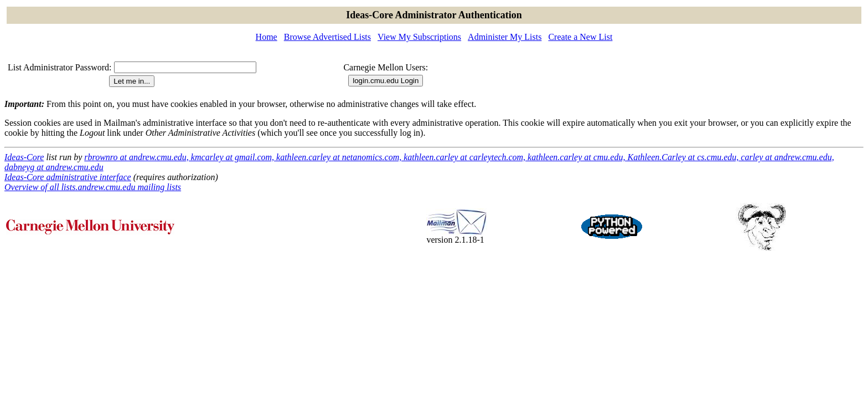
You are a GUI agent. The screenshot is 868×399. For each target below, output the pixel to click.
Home (267, 37)
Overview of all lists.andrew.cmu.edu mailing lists (93, 187)
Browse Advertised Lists (327, 37)
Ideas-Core (24, 157)
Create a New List (580, 37)
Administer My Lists (505, 37)
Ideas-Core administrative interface (68, 177)
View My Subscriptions (419, 37)
